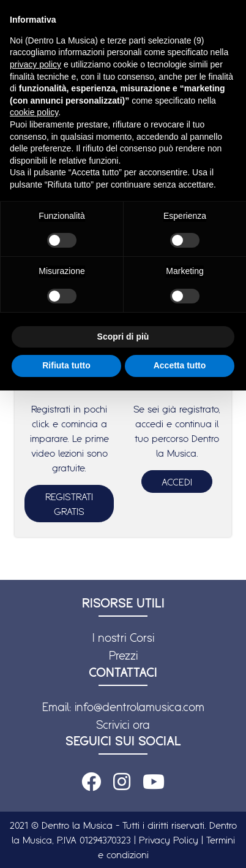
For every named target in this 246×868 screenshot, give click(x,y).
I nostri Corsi (123, 638)
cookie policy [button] (34, 112)
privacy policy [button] (35, 64)
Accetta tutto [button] (180, 365)
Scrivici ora (123, 725)
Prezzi (123, 655)
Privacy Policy (169, 840)
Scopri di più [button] (123, 337)
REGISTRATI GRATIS (69, 504)
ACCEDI (177, 482)
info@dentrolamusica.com (140, 707)
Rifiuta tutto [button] (66, 365)
